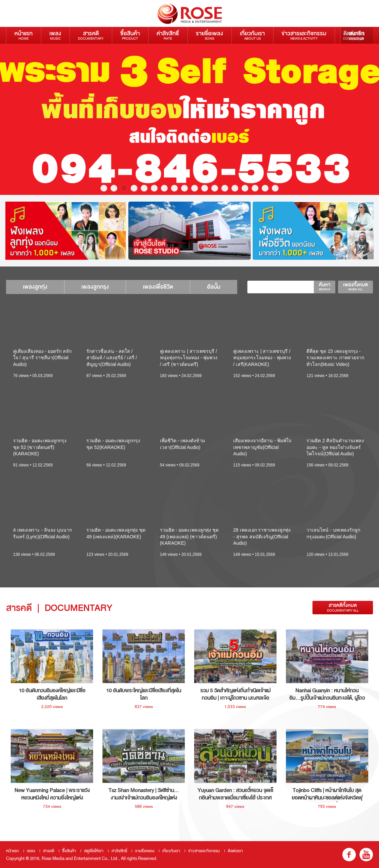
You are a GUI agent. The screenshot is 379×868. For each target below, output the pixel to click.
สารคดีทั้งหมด (343, 607)
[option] (189, 119)
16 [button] (255, 188)
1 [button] (104, 188)
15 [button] (245, 188)
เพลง (55, 35)
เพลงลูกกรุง (95, 287)
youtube (366, 855)
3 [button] (124, 188)
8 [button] (174, 188)
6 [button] (154, 188)
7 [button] (164, 188)
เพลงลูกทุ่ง (35, 287)
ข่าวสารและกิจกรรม (304, 35)
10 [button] (195, 188)
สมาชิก (357, 35)
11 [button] (205, 188)
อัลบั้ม (214, 287)
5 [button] (144, 188)
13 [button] (225, 188)
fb (349, 855)
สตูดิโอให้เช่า (94, 851)
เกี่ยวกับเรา (252, 35)
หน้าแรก (24, 35)
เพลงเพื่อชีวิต (158, 287)
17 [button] (265, 188)
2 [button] (114, 188)
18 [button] (275, 188)
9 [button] (184, 188)
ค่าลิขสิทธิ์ (168, 35)
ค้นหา (325, 286)
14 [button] (235, 188)
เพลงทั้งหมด (355, 286)
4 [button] (134, 188)
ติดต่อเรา (235, 851)
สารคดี (91, 35)
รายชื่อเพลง (209, 35)
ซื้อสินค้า (130, 35)
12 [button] (215, 188)
